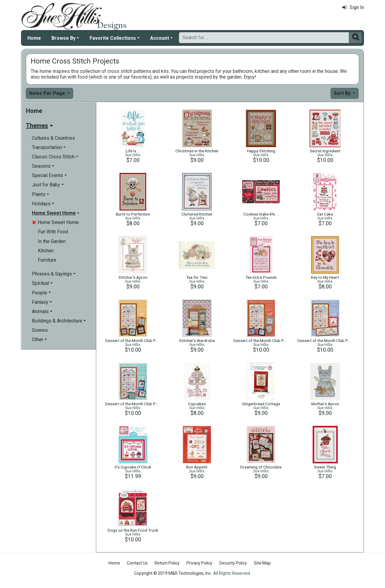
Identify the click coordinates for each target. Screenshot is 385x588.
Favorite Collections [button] (113, 38)
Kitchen (46, 251)
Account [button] (160, 38)
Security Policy (233, 563)
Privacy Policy (199, 563)
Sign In (353, 7)
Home (34, 38)
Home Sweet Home (55, 222)
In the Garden (52, 241)
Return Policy (167, 563)
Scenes (40, 330)
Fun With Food (53, 232)
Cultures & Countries (53, 138)
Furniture (47, 260)
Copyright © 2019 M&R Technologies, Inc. (173, 573)
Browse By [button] (63, 38)
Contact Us (137, 563)
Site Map (262, 563)
